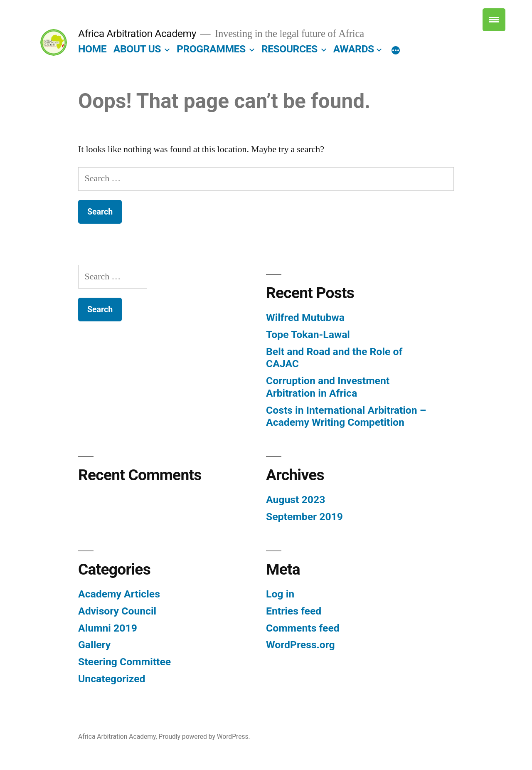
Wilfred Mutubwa (305, 317)
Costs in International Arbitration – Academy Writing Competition (346, 416)
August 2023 (296, 500)
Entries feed (294, 611)
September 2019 (304, 517)
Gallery (94, 645)
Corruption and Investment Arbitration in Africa (328, 387)
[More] (396, 51)
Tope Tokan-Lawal (308, 334)
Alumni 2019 (108, 628)
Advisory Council (117, 611)
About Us (137, 49)
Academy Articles (119, 594)
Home (92, 49)
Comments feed (303, 628)
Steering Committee (124, 662)
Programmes (211, 49)
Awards (354, 49)
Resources (289, 49)
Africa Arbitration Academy (137, 33)
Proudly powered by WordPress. (204, 737)
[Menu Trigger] (494, 20)
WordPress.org (300, 645)
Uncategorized (112, 679)
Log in (280, 594)
